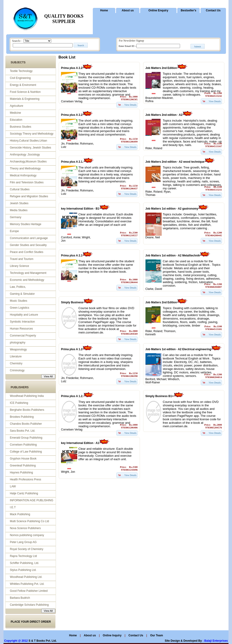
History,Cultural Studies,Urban (28, 141)
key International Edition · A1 (80, 443)
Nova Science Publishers (25, 528)
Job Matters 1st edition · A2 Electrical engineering (178, 349)
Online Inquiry (113, 635)
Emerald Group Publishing (26, 438)
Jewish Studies (19, 203)
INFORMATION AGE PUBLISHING (31, 500)
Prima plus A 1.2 (72, 349)
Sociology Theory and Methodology (32, 134)
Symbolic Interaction (22, 322)
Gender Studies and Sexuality (28, 245)
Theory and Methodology (25, 168)
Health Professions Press (25, 479)
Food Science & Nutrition (25, 92)
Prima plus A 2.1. (72, 162)
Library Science (19, 266)
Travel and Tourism (21, 259)
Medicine (15, 113)
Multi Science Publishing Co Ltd (29, 521)
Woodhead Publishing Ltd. (26, 577)
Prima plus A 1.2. (72, 396)
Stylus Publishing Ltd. (23, 570)
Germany (15, 217)
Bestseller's (188, 10)
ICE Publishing (19, 403)
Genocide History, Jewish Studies (30, 148)
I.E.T (13, 507)
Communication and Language (29, 238)
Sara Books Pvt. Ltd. (22, 431)
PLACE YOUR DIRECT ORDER (31, 622)
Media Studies (19, 210)
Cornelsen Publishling (23, 445)
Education (16, 120)
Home (104, 10)
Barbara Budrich (20, 598)
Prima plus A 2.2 (72, 68)
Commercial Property (23, 336)
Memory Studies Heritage (25, 224)
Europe (14, 231)
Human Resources (21, 329)
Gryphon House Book (23, 459)
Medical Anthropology (23, 175)
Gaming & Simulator (22, 294)
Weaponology (18, 350)
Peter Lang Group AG (23, 542)
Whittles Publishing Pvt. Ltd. (27, 584)
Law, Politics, (18, 287)
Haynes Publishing (21, 472)
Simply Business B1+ (160, 396)
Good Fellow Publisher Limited (29, 591)
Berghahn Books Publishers (27, 410)
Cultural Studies (20, 189)
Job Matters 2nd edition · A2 (164, 115)
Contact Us (213, 10)
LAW (13, 486)
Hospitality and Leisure (24, 315)
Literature (16, 356)
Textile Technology (21, 71)
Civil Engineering (20, 78)
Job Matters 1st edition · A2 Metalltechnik (173, 256)
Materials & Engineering (24, 99)
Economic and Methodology (27, 280)
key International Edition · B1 (80, 209)
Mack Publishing (20, 514)
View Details (130, 105)
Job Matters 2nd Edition (161, 68)
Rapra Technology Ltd (23, 556)
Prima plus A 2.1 (72, 256)
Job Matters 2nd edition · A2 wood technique (175, 162)
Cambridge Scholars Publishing (29, 605)
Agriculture (16, 106)
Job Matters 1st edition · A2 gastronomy (172, 209)
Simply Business (72, 302)
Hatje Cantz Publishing (24, 493)
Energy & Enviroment (23, 85)
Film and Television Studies (27, 182)
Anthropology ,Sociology (25, 155)
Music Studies (18, 301)
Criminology (17, 370)
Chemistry (16, 363)
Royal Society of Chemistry (26, 549)
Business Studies (20, 127)
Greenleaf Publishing (23, 466)
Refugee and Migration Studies (29, 196)
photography (18, 343)
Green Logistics (19, 308)
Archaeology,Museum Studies (28, 162)
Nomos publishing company (27, 535)
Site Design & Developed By (183, 641)
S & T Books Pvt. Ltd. (43, 641)
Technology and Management (28, 273)
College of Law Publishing (26, 452)
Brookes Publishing (22, 417)
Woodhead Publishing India (27, 396)
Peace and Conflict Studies (26, 252)
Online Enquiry (158, 10)
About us (128, 10)
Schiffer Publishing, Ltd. (24, 563)
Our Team (156, 635)
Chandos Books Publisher (26, 424)
